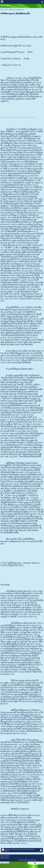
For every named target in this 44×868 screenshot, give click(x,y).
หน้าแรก (2, 10)
